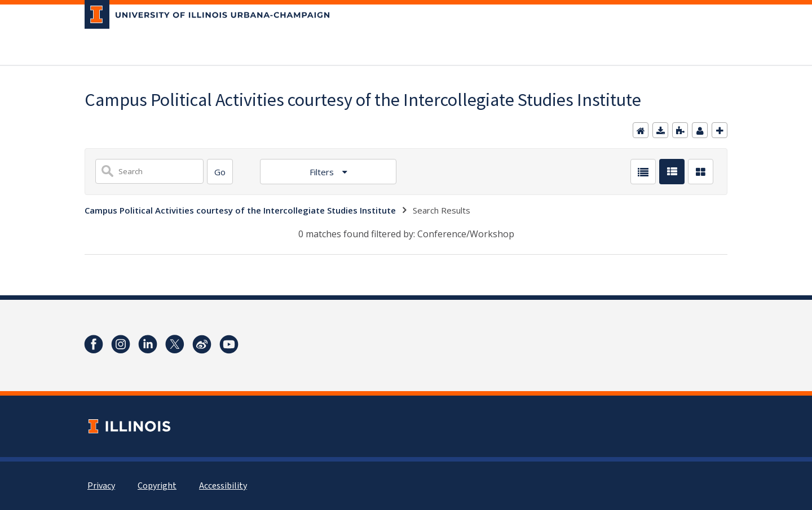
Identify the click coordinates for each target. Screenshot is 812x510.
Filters (323, 172)
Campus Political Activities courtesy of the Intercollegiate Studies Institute (240, 210)
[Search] (220, 172)
